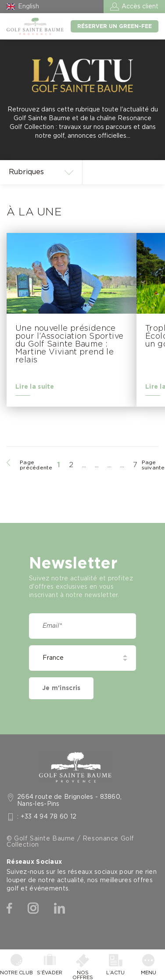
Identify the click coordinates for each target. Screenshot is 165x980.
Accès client (140, 7)
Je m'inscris (61, 688)
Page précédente (36, 465)
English (29, 7)
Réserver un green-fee (115, 26)
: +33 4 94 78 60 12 (47, 817)
